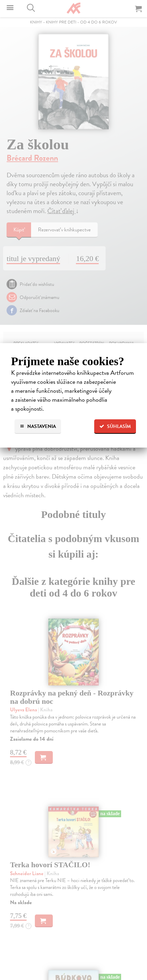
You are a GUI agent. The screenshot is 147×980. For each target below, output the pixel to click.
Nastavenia (38, 426)
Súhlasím (115, 426)
